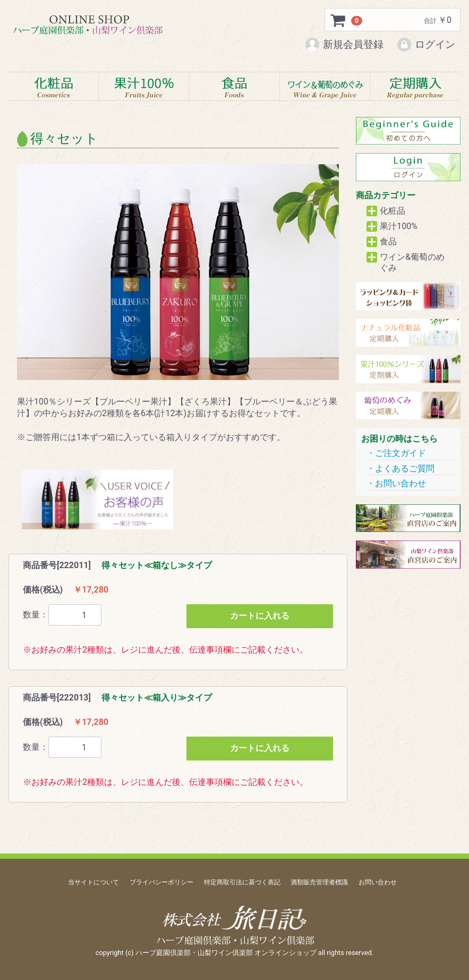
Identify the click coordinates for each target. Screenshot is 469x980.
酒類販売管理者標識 (319, 882)
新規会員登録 (344, 45)
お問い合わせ (400, 484)
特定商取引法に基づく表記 (242, 882)
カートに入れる (260, 616)
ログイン (426, 45)
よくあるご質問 (405, 468)
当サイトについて (93, 882)
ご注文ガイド (400, 454)
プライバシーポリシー (161, 882)
